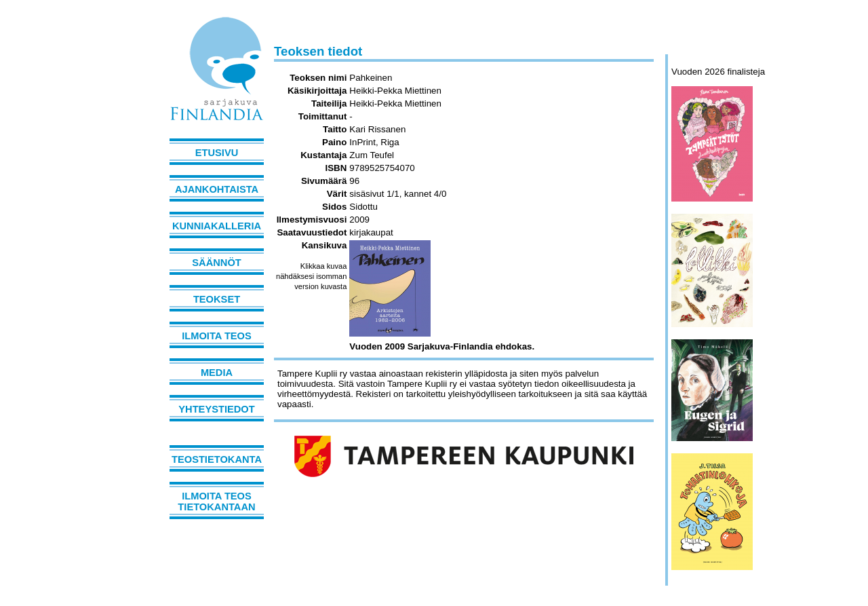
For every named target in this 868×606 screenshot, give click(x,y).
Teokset (217, 299)
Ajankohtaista (217, 189)
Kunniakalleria (217, 226)
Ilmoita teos (217, 336)
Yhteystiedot (216, 409)
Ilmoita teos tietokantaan (216, 501)
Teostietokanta (217, 459)
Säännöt (216, 263)
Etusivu (217, 153)
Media (217, 373)
